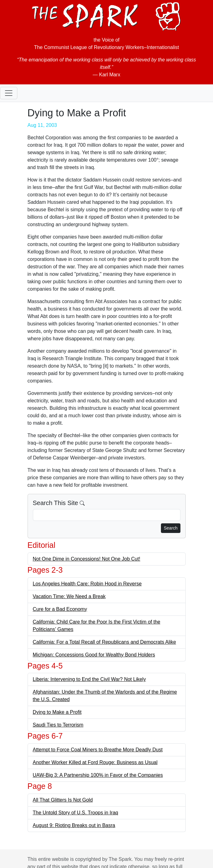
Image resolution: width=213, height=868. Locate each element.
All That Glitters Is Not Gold (63, 800)
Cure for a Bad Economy (60, 609)
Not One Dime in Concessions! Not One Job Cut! (87, 559)
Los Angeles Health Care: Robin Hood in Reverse (87, 584)
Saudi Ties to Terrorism (58, 725)
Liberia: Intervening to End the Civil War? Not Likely (89, 679)
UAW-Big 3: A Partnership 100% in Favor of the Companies (98, 775)
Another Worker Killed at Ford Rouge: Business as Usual (95, 762)
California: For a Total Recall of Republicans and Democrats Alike (104, 642)
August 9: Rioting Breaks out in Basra (74, 825)
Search (171, 528)
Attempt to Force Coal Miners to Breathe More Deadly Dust (98, 750)
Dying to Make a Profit (57, 712)
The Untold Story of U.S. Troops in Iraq (76, 813)
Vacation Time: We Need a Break (69, 596)
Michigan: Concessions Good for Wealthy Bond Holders (94, 655)
